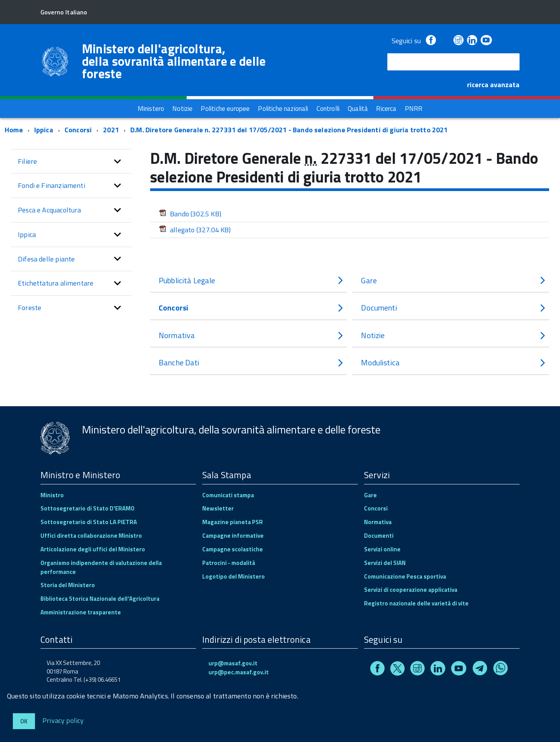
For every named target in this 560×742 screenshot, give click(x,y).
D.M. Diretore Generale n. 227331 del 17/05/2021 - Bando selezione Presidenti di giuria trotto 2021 (289, 130)
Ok (24, 721)
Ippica (44, 130)
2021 (111, 130)
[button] (117, 161)
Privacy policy (63, 720)
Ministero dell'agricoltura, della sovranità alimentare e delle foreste (174, 61)
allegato (195, 230)
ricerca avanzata (493, 85)
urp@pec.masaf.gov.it (239, 672)
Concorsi (78, 130)
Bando (190, 214)
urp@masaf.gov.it (233, 663)
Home (14, 130)
